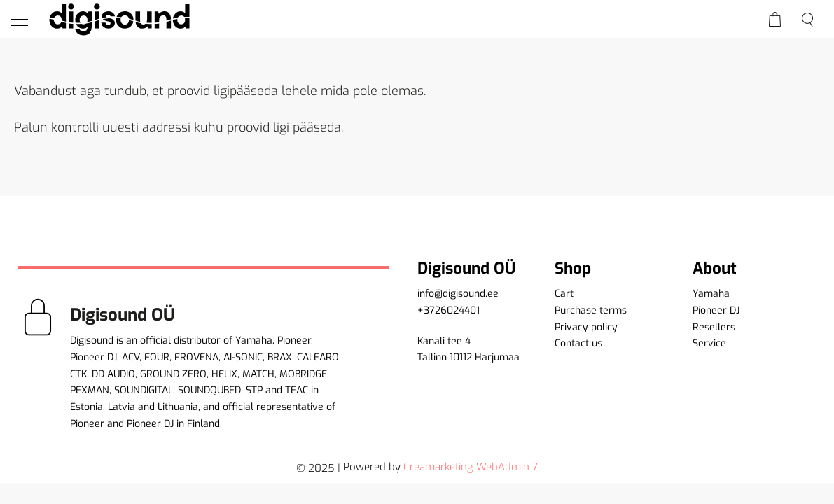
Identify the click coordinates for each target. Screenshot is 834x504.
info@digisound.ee (458, 294)
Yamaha (711, 294)
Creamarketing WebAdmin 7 (471, 467)
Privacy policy (586, 327)
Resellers (714, 327)
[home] (119, 19)
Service (709, 343)
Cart (564, 294)
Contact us (578, 343)
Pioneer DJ (716, 310)
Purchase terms (591, 310)
